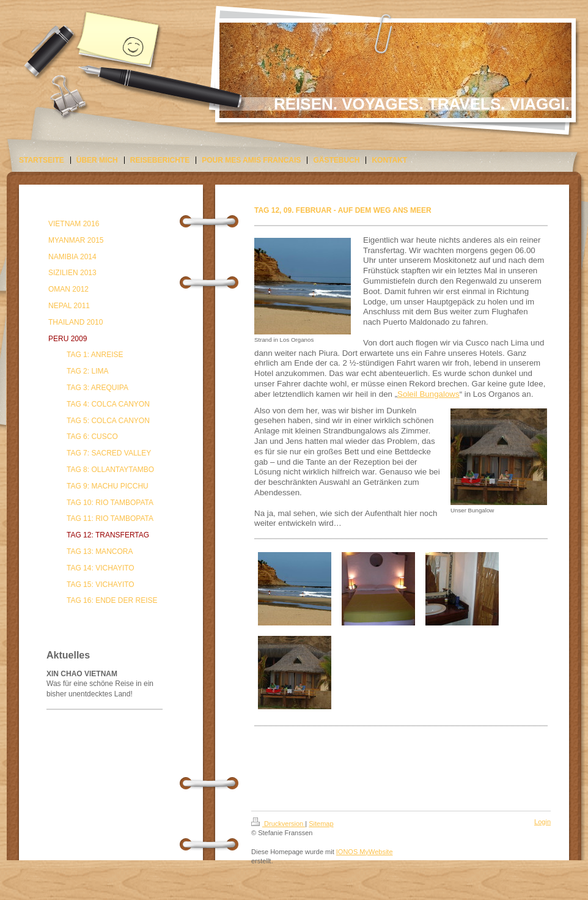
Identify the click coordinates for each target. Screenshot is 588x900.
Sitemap (321, 824)
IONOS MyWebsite (365, 852)
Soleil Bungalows (428, 394)
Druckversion (278, 824)
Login (542, 822)
